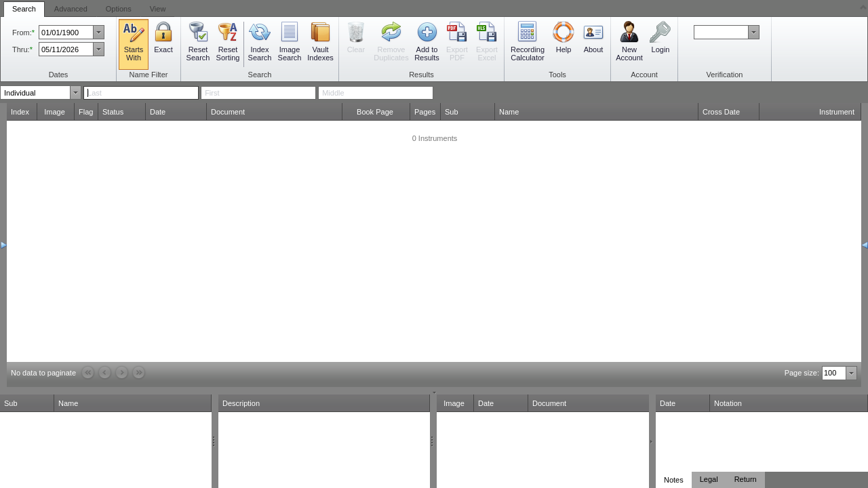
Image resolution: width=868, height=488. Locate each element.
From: (22, 33)
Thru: (21, 49)
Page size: (802, 373)
